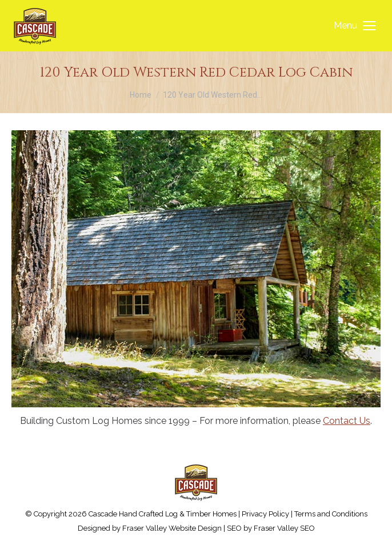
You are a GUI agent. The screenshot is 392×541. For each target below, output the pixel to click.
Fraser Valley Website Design (172, 528)
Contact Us (347, 421)
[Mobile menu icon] (355, 26)
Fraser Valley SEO (284, 528)
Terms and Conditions (331, 514)
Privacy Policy (265, 514)
